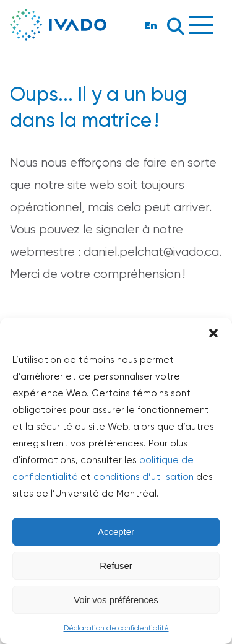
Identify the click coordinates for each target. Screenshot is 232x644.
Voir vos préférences (116, 600)
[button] (213, 333)
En (151, 25)
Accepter (116, 532)
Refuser (116, 566)
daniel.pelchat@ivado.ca (151, 252)
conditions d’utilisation (144, 477)
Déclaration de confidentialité (116, 628)
